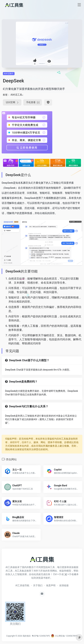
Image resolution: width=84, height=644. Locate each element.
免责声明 (51, 585)
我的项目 (27, 636)
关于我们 (38, 585)
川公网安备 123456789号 (64, 636)
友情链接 (64, 585)
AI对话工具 (16, 95)
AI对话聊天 (9, 74)
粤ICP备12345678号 (41, 636)
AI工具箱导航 (22, 585)
